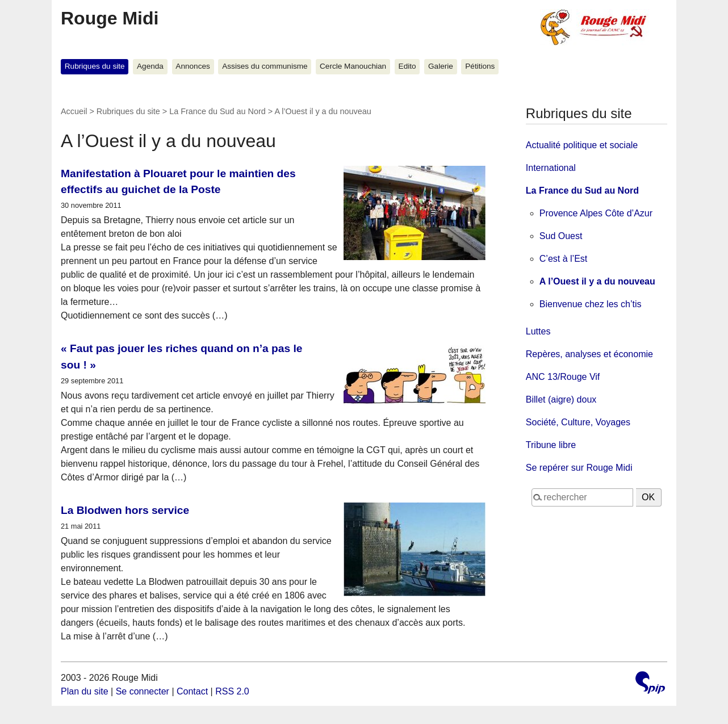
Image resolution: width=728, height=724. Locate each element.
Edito (407, 66)
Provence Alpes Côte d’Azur (596, 213)
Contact (192, 691)
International (551, 168)
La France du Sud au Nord (217, 111)
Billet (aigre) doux (561, 399)
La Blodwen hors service (125, 510)
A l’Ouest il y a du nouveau (597, 281)
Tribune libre (551, 445)
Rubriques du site (95, 66)
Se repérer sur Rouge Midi (579, 468)
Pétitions (480, 66)
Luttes (538, 331)
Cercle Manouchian (353, 66)
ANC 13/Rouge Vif (563, 377)
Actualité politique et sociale (582, 145)
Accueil (74, 111)
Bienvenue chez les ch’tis (591, 304)
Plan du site (85, 691)
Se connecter (143, 691)
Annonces (193, 66)
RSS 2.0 (232, 691)
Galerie (441, 66)
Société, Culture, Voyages (578, 422)
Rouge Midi (110, 18)
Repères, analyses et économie (589, 354)
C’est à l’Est (563, 259)
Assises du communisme (265, 66)
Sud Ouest (561, 236)
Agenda (150, 66)
